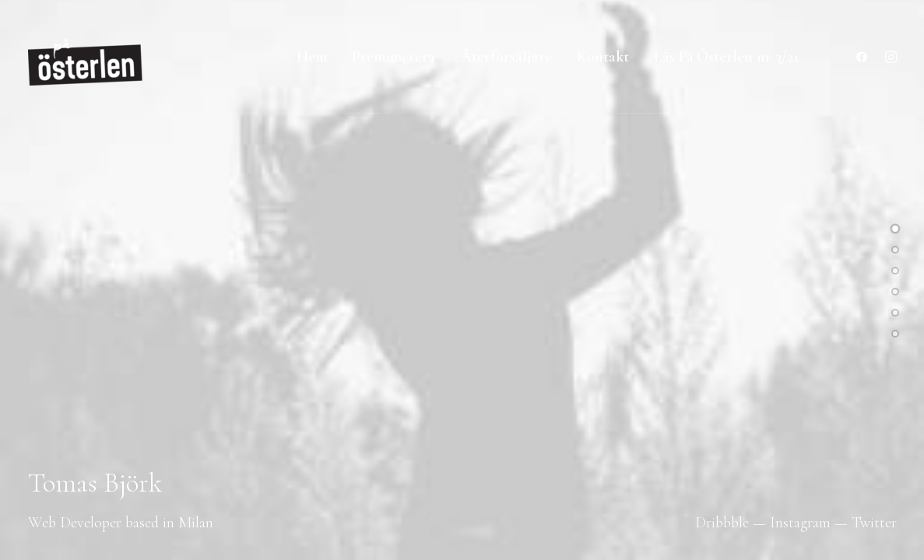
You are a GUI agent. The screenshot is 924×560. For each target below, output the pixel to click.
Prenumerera (393, 57)
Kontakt (603, 57)
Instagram (800, 523)
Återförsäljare (506, 57)
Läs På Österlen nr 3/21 (726, 57)
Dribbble (722, 523)
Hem (312, 57)
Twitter (874, 523)
